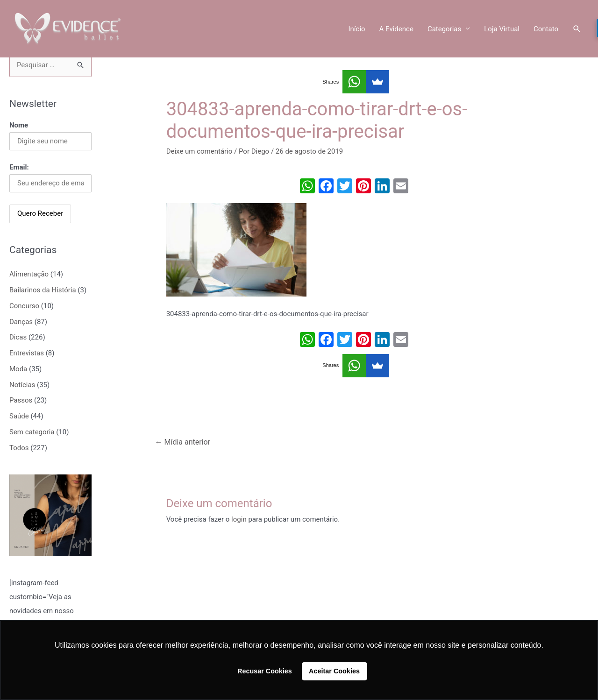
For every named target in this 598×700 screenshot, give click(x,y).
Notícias (22, 385)
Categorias (444, 29)
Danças (21, 322)
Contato (546, 29)
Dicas (18, 337)
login (239, 519)
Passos (21, 400)
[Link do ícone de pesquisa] (577, 29)
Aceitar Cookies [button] (334, 671)
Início (356, 29)
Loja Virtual (502, 29)
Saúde (19, 416)
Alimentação (29, 274)
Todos (19, 448)
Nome (19, 125)
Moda (18, 369)
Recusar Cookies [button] (265, 671)
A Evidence (396, 29)
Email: (19, 167)
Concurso (24, 306)
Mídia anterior (183, 442)
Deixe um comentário (199, 151)
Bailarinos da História (43, 290)
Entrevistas (27, 353)
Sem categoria (32, 432)
